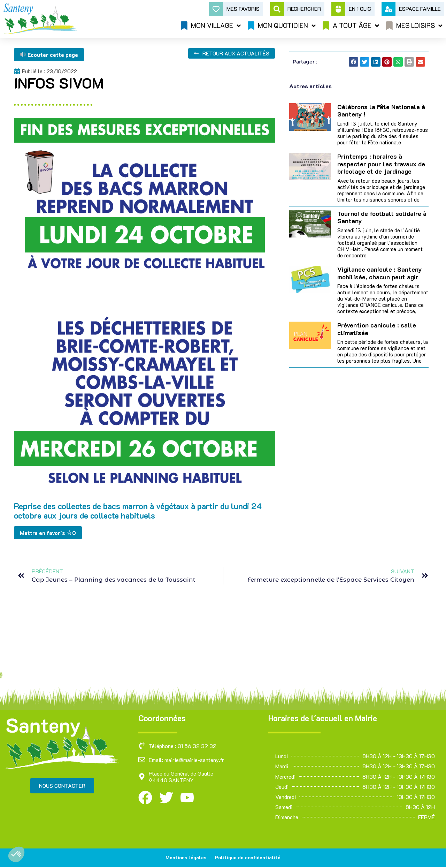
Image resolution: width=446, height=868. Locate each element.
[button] (16, 854)
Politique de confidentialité (249, 858)
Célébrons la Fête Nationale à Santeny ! (381, 111)
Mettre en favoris (48, 533)
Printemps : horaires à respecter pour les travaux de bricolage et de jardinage (381, 164)
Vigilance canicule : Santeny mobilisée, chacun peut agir (379, 273)
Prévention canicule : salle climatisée (377, 329)
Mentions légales (185, 858)
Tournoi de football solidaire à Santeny (382, 217)
